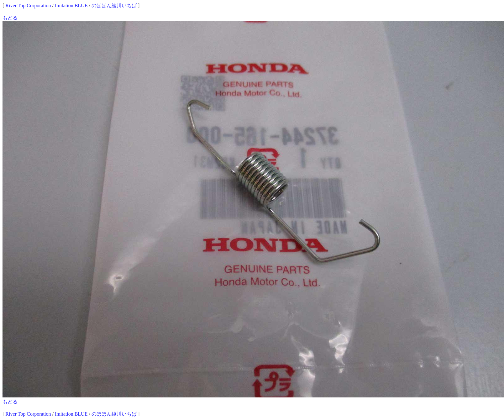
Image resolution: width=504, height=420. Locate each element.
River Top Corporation (28, 5)
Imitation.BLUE (71, 5)
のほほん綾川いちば (114, 5)
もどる (10, 18)
